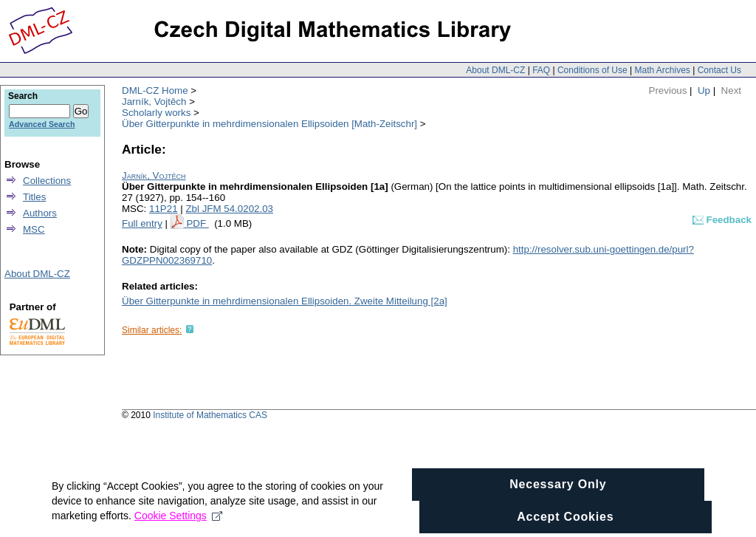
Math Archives (662, 70)
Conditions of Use (592, 70)
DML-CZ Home (155, 90)
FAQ (541, 70)
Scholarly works (156, 113)
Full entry (142, 223)
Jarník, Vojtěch (154, 102)
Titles (34, 197)
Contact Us (719, 70)
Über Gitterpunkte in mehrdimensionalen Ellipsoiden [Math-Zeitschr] (269, 124)
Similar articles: (152, 330)
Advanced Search (42, 124)
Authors (40, 213)
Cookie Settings (178, 522)
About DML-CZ (495, 70)
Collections (47, 181)
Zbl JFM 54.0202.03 (229, 209)
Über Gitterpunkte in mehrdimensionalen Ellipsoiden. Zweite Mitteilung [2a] (285, 301)
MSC (34, 229)
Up (704, 90)
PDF (197, 223)
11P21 (164, 209)
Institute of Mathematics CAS (210, 415)
